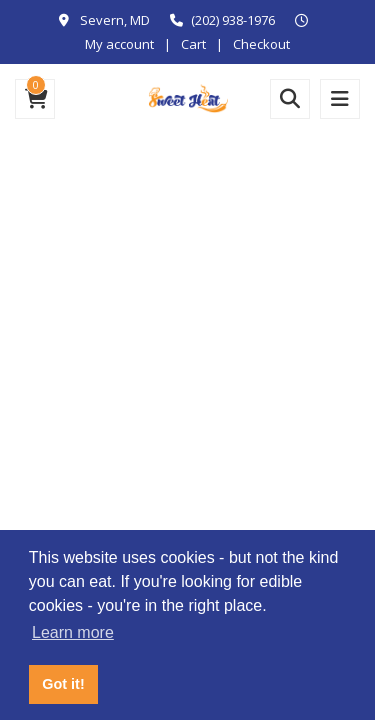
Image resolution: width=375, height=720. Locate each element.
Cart (193, 44)
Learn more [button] (73, 632)
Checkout (261, 44)
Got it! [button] (63, 684)
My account (119, 44)
